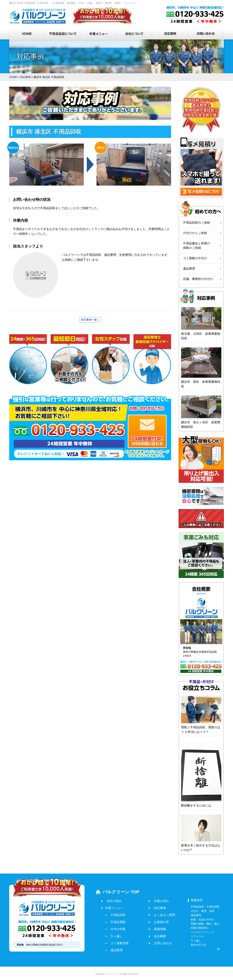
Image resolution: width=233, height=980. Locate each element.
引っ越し (115, 935)
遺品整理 (115, 949)
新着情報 (156, 928)
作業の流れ (157, 899)
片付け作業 (116, 928)
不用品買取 (116, 921)
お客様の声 (157, 921)
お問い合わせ (159, 942)
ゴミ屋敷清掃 (118, 942)
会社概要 (156, 935)
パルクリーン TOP (117, 891)
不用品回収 (116, 914)
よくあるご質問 (160, 914)
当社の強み (113, 899)
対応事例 (156, 907)
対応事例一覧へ (90, 320)
